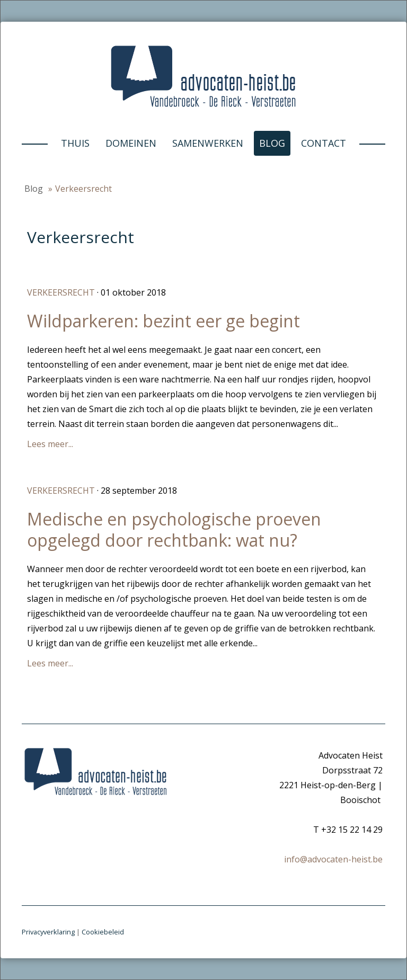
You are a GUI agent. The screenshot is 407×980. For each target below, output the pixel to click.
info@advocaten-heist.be (333, 859)
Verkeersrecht (61, 292)
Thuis (75, 143)
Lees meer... (50, 444)
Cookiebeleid (103, 932)
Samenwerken (208, 143)
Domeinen (131, 143)
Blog (272, 143)
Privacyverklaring (48, 932)
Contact (324, 143)
